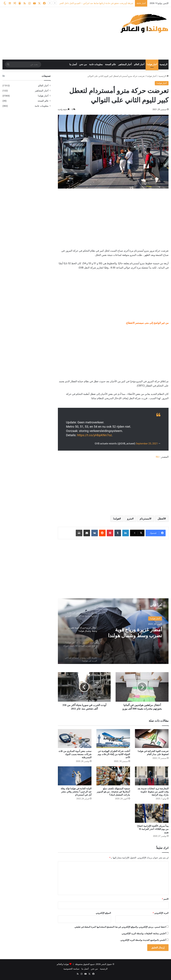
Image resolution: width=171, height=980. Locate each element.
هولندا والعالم (63, 964)
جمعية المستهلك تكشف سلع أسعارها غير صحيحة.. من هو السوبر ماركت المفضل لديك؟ (113, 792)
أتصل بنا (73, 64)
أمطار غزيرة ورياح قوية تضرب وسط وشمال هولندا (135, 632)
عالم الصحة (111, 64)
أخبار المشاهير (125, 64)
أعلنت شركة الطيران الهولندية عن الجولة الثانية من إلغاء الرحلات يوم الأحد (114, 754)
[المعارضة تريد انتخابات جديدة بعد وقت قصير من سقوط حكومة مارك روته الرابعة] (152, 776)
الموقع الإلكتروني (103, 913)
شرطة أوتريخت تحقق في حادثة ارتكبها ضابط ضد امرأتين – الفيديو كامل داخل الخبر (96, 3)
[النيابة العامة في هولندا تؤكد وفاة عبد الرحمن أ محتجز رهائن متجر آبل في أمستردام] (75, 776)
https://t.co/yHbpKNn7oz (94, 435)
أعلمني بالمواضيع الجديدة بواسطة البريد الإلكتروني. (143, 940)
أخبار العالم (139, 64)
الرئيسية (163, 64)
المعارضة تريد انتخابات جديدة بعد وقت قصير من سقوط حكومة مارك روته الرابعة (153, 792)
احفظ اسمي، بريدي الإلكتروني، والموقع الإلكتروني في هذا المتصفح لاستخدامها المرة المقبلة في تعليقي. (120, 927)
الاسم (165, 899)
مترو (130, 519)
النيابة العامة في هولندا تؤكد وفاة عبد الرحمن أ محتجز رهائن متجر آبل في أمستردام (76, 792)
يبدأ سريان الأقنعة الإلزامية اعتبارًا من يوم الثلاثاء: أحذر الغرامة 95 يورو (153, 829)
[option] (113, 631)
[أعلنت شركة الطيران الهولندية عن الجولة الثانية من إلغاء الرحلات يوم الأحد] (113, 739)
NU (157, 457)
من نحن (83, 64)
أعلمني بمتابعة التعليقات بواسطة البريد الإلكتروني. (144, 933)
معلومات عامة (96, 64)
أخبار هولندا (152, 64)
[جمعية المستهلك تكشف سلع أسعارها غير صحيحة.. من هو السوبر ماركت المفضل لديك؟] (113, 776)
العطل (161, 519)
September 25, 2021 (147, 444)
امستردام (145, 519)
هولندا (116, 519)
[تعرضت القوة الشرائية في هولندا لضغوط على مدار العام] (152, 739)
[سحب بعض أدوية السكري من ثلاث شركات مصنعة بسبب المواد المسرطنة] (75, 739)
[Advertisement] (57, 33)
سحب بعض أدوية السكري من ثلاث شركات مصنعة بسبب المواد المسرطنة (75, 754)
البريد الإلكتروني (161, 913)
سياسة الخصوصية (71, 969)
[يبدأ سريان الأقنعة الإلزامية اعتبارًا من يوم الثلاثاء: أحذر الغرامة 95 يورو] (152, 813)
